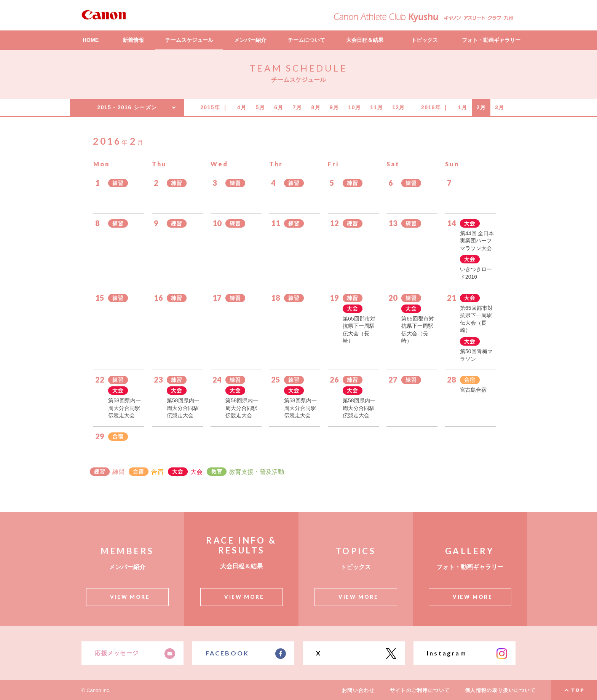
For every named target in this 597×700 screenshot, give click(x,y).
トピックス (425, 40)
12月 (399, 107)
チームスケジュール (189, 40)
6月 (279, 107)
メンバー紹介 (250, 40)
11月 (377, 107)
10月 (355, 107)
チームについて (306, 40)
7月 (298, 107)
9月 (334, 107)
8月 (316, 107)
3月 (500, 107)
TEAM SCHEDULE (298, 68)
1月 (463, 107)
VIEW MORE (130, 597)
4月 (242, 107)
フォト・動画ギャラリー (491, 40)
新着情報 (133, 40)
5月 (261, 107)
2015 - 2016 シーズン (127, 107)
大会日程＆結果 (365, 40)
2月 (481, 107)
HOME (91, 40)
